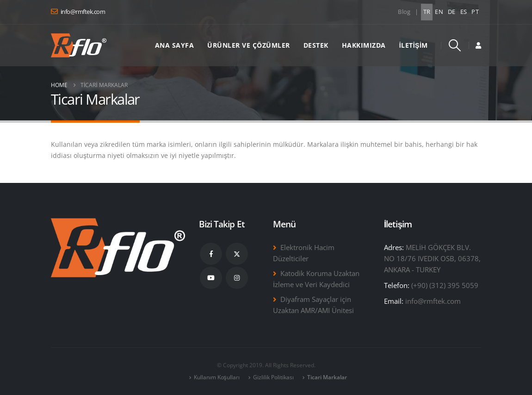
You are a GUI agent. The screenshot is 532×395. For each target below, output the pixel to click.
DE (452, 12)
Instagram (237, 278)
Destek (316, 45)
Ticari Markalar (327, 377)
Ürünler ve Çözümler (249, 45)
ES (464, 12)
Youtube (211, 278)
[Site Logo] (79, 46)
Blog (404, 12)
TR (427, 12)
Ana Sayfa (175, 45)
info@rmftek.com (433, 301)
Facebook (211, 254)
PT (475, 12)
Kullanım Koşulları (217, 377)
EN (439, 12)
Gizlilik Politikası (273, 377)
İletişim (414, 45)
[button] (455, 45)
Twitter (237, 254)
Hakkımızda (364, 45)
